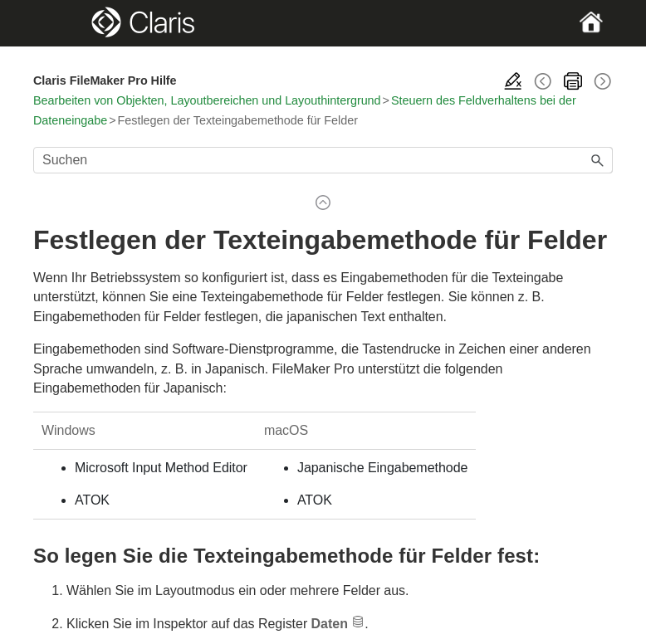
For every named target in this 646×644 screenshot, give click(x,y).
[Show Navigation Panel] (61, 23)
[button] (598, 160)
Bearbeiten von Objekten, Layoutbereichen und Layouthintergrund (207, 100)
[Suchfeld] (323, 160)
